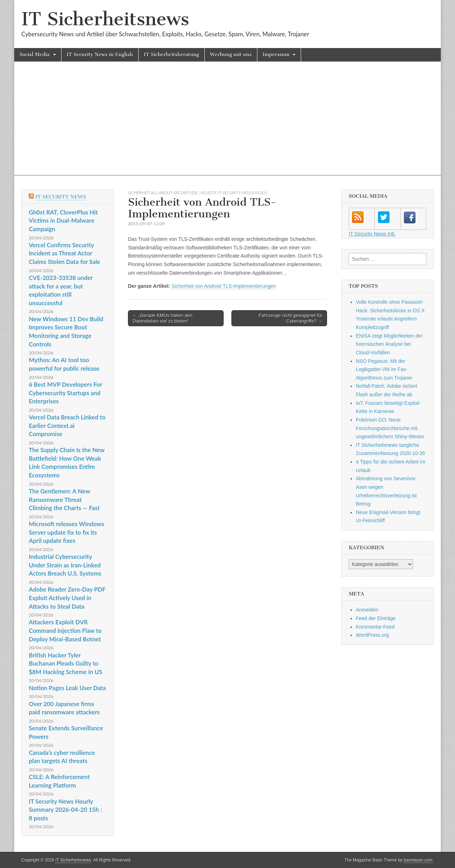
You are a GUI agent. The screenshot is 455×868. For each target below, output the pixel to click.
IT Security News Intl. (372, 234)
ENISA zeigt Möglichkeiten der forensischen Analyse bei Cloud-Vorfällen (389, 344)
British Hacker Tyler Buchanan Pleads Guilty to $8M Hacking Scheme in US (66, 663)
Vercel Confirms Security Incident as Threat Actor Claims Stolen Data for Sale (65, 253)
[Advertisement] (227, 126)
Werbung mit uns (231, 55)
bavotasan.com (418, 860)
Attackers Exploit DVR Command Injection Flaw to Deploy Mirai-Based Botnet (65, 630)
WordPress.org (372, 635)
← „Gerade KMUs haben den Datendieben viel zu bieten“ (162, 318)
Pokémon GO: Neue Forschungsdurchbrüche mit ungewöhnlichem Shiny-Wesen (390, 428)
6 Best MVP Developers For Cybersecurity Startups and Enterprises (65, 393)
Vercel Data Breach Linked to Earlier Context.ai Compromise (67, 425)
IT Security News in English (100, 55)
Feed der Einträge (376, 618)
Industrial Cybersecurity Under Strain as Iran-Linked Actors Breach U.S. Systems (65, 565)
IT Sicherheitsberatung (172, 55)
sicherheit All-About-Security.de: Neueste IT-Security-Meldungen (197, 193)
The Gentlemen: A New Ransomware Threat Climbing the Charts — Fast (64, 499)
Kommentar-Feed (375, 627)
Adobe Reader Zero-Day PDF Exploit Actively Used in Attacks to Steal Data (67, 598)
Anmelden (367, 610)
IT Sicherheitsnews (105, 19)
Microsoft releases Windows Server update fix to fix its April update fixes (66, 532)
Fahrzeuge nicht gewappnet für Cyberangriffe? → (291, 318)
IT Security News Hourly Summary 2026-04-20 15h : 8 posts (65, 810)
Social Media (35, 55)
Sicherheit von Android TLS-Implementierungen (224, 286)
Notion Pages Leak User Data (67, 688)
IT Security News (61, 197)
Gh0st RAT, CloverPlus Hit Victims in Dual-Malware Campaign (63, 221)
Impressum (276, 55)
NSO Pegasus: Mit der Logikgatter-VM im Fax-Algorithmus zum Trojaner (384, 369)
